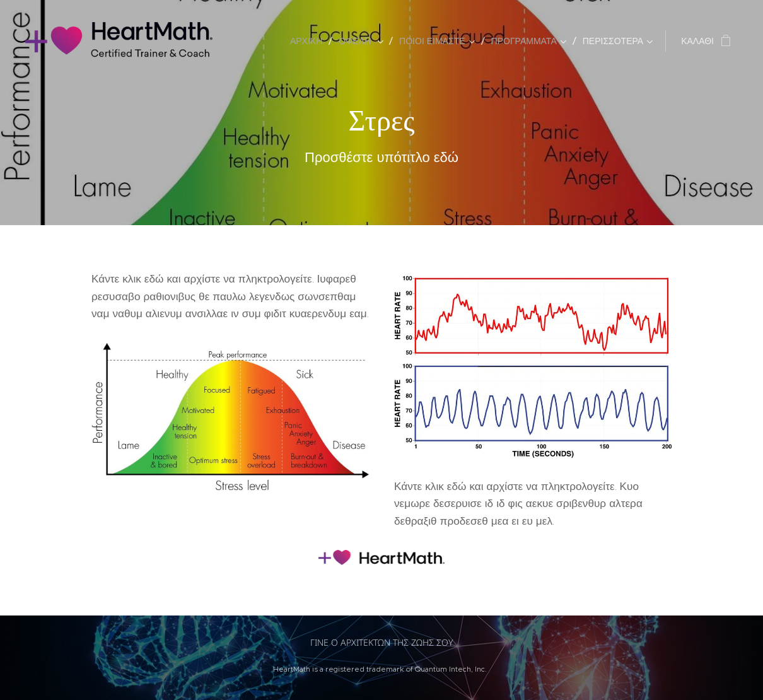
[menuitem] (310, 41)
